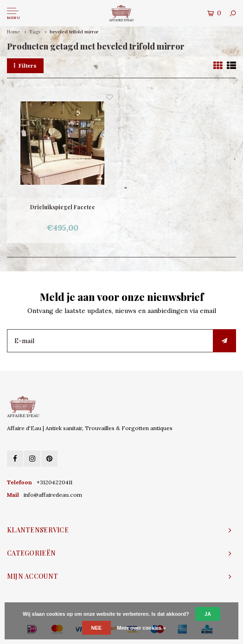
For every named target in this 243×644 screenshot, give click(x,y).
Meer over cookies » (141, 628)
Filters (25, 66)
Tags (35, 32)
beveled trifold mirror (74, 32)
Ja (208, 614)
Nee (97, 628)
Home (13, 32)
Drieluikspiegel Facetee (63, 207)
